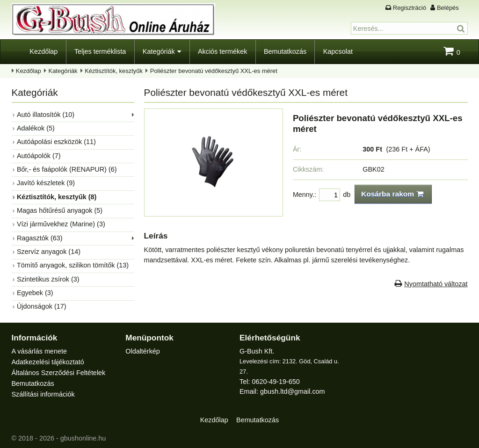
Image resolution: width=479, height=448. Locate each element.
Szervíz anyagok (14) (49, 252)
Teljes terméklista (100, 51)
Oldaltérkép (143, 351)
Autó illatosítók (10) (46, 115)
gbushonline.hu (83, 438)
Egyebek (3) (35, 293)
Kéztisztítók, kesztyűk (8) (57, 197)
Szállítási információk (43, 394)
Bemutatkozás (285, 51)
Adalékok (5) (36, 128)
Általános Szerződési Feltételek (59, 373)
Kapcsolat (338, 51)
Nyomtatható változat (436, 284)
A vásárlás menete (39, 351)
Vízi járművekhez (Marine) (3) (61, 224)
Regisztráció (410, 8)
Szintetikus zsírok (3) (48, 279)
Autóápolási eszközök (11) (56, 142)
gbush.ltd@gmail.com (293, 391)
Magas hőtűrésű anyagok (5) (60, 210)
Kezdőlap (44, 51)
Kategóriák (159, 51)
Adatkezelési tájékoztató (48, 362)
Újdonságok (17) (42, 306)
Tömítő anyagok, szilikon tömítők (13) (73, 265)
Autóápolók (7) (39, 156)
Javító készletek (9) (46, 183)
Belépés (448, 8)
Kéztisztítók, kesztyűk (114, 71)
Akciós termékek (223, 51)
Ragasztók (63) (40, 238)
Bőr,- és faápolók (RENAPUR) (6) (67, 169)
